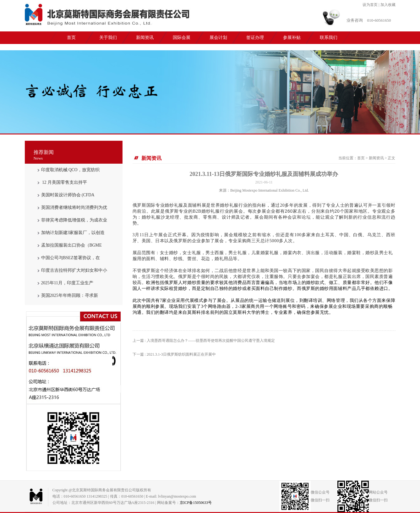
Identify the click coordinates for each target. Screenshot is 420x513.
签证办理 (255, 38)
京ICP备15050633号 (196, 503)
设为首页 (370, 5)
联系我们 (329, 38)
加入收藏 (388, 5)
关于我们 (108, 38)
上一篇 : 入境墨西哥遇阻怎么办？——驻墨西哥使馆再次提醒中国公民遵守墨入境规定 (204, 341)
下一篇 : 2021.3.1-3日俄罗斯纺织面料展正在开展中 (174, 354)
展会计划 (218, 38)
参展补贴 (292, 38)
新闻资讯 (145, 38)
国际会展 (182, 38)
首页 (71, 38)
